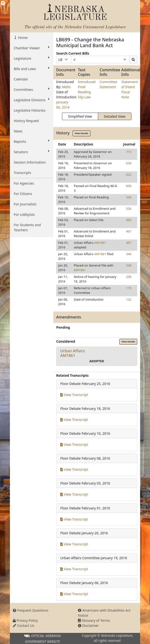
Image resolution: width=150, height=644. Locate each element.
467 (129, 231)
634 (129, 163)
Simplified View (80, 116)
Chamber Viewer (32, 48)
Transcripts (22, 173)
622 (129, 174)
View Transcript (74, 395)
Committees (32, 89)
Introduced (87, 82)
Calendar (21, 79)
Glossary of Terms (94, 620)
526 (129, 209)
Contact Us (24, 626)
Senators (32, 152)
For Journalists (25, 204)
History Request (26, 121)
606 (129, 186)
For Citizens (23, 194)
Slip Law (84, 97)
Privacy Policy (25, 620)
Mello (66, 87)
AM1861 (100, 243)
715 (129, 152)
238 (129, 277)
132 (129, 299)
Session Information (30, 162)
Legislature (32, 58)
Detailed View (115, 116)
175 (129, 288)
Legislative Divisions (32, 100)
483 (129, 220)
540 (129, 197)
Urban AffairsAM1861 (73, 353)
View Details (82, 133)
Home (22, 38)
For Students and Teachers (27, 227)
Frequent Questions (31, 610)
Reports (32, 141)
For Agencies (24, 183)
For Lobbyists (24, 214)
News (18, 131)
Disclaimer (88, 626)
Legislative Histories (30, 110)
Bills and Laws (32, 69)
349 (129, 254)
